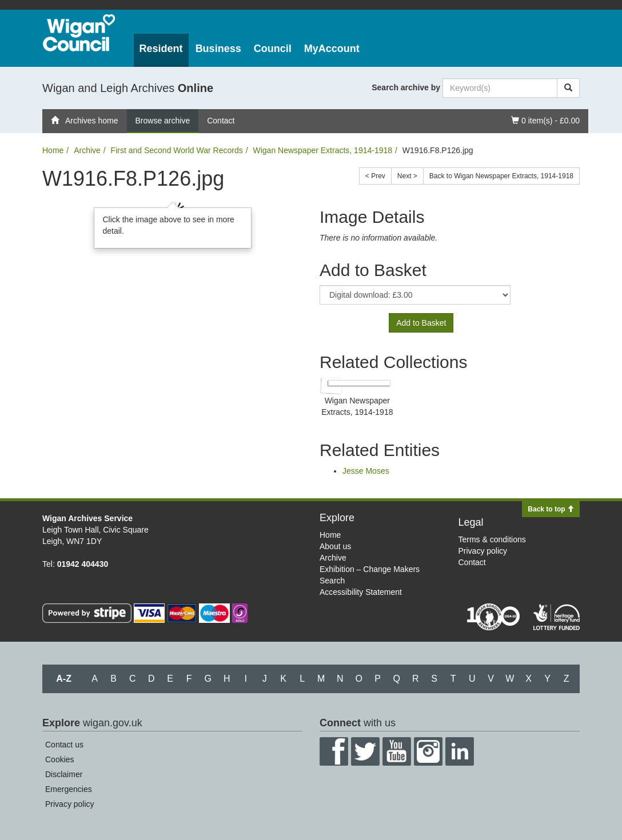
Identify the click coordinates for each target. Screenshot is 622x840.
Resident (161, 49)
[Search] (568, 88)
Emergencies (69, 789)
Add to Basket (421, 323)
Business (218, 49)
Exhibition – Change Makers (370, 569)
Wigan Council (79, 33)
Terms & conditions (492, 539)
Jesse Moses (366, 471)
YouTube (397, 751)
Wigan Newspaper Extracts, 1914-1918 (322, 150)
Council (273, 49)
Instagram (428, 751)
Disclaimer (64, 774)
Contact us (64, 745)
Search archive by (406, 87)
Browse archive (163, 121)
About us (335, 546)
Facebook (334, 751)
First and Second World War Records (177, 150)
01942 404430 (83, 564)
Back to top (551, 509)
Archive (87, 150)
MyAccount (332, 49)
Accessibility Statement (361, 592)
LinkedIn (460, 751)
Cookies (60, 759)
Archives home (85, 121)
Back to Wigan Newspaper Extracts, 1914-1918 (501, 176)
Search (332, 581)
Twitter (365, 751)
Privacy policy (483, 551)
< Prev (375, 176)
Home (53, 150)
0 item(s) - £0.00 (545, 120)
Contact (221, 121)
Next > (407, 176)
